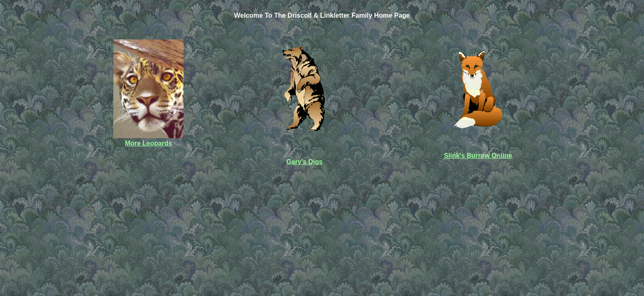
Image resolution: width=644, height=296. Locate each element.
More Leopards (148, 143)
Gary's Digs (304, 162)
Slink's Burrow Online (478, 156)
